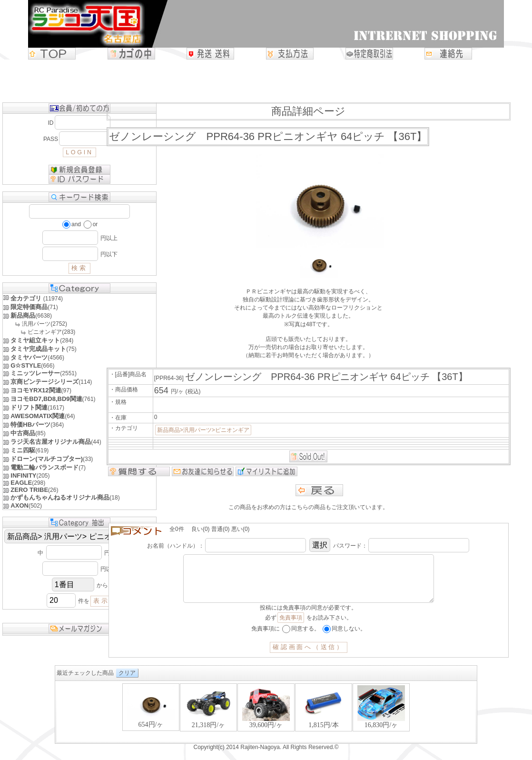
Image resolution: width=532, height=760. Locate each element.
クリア (127, 682)
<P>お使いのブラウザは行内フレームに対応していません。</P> (266, 722)
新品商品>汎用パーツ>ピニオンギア (203, 430)
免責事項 (291, 627)
